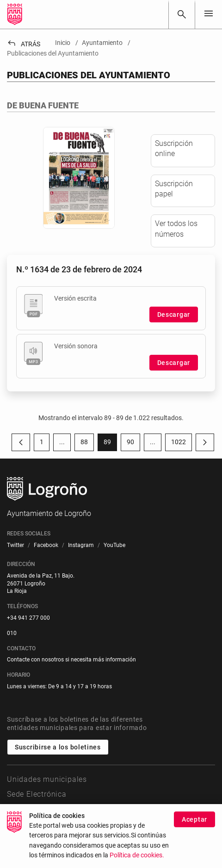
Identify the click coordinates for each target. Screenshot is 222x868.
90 (133, 444)
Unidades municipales (47, 779)
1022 (182, 444)
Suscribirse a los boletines (58, 747)
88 (87, 444)
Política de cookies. (137, 856)
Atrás (24, 44)
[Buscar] (182, 14)
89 (110, 444)
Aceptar (194, 820)
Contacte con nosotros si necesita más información (71, 660)
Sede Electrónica (37, 794)
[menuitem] (15, 545)
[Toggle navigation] (209, 14)
